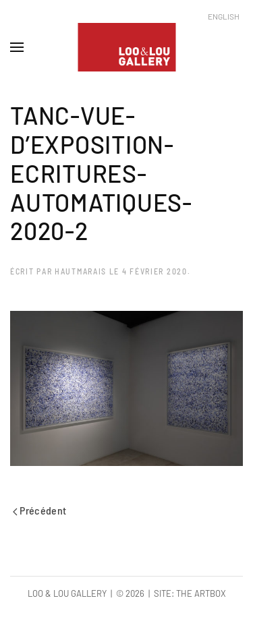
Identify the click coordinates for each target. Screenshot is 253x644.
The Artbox (201, 593)
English (224, 16)
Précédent (40, 510)
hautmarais (81, 271)
